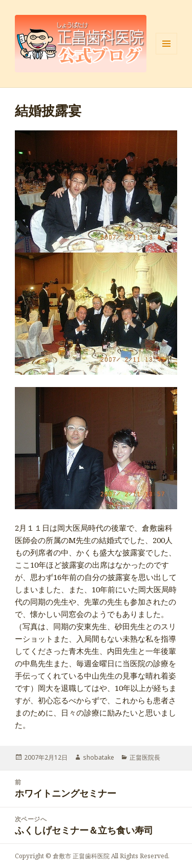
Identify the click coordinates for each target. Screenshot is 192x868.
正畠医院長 (145, 757)
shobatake (99, 757)
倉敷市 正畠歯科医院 (81, 856)
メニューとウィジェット (166, 54)
